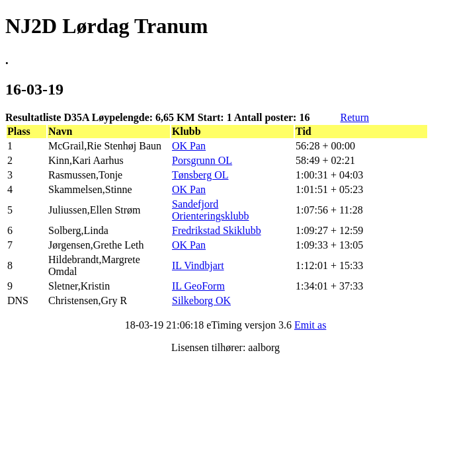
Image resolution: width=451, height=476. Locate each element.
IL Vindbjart (198, 265)
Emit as (310, 325)
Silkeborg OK (201, 300)
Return (354, 117)
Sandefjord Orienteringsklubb (210, 210)
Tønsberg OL (200, 175)
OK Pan (189, 146)
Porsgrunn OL (202, 160)
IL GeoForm (198, 286)
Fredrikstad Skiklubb (217, 230)
